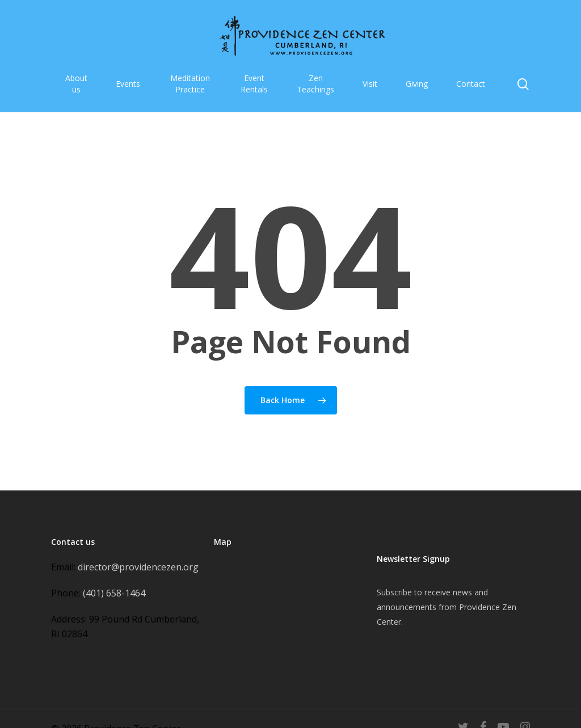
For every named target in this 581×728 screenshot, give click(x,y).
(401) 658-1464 (114, 593)
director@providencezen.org (138, 567)
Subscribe (394, 592)
